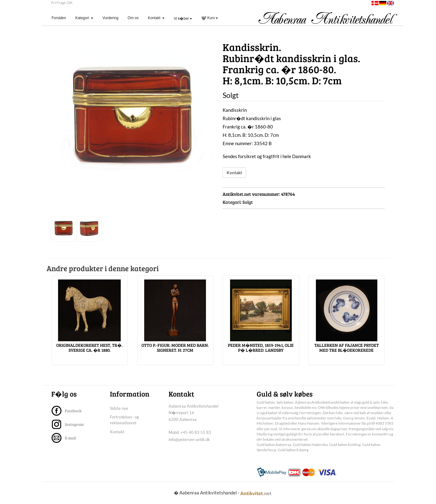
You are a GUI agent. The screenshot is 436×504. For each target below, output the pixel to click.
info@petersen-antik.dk (189, 439)
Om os (133, 18)
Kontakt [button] (156, 18)
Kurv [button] (210, 18)
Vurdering (111, 18)
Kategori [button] (84, 18)
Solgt (248, 202)
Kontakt (234, 172)
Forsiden (61, 18)
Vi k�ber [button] (183, 19)
